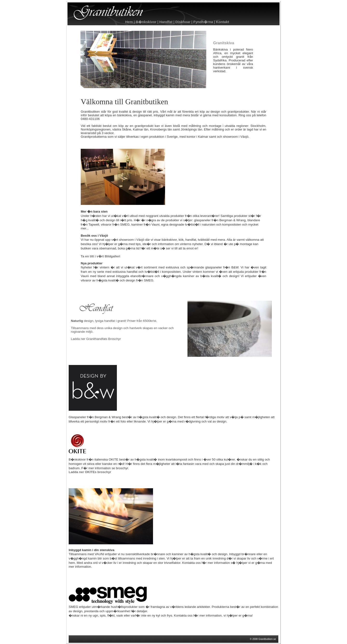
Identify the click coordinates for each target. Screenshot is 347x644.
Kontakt (222, 22)
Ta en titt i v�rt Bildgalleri (100, 256)
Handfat (165, 22)
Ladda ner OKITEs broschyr (90, 472)
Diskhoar (183, 22)
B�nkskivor (146, 22)
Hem (129, 22)
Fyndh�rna (203, 22)
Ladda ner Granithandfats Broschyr (96, 339)
